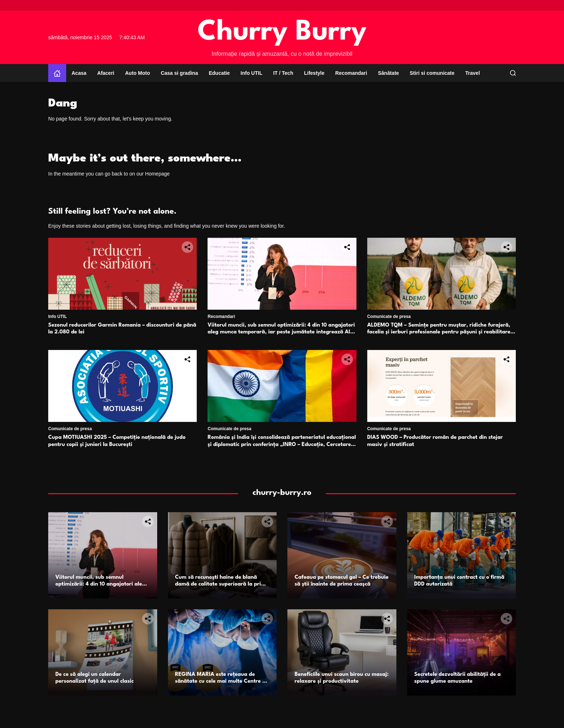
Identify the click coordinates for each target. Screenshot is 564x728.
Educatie (219, 73)
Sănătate (388, 73)
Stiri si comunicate (432, 73)
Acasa (79, 73)
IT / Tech (283, 73)
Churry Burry (282, 33)
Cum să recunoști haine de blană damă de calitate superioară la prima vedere (222, 584)
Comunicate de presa (389, 317)
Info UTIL (252, 73)
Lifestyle (314, 73)
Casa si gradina (179, 73)
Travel (473, 73)
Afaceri (106, 73)
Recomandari (351, 73)
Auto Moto (138, 73)
